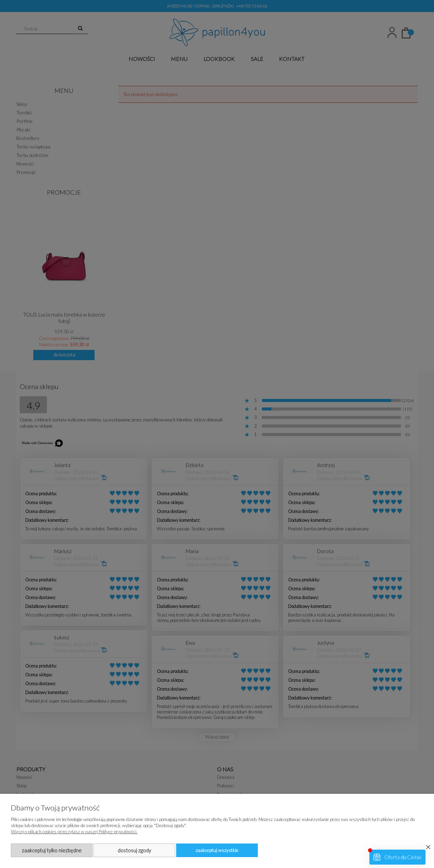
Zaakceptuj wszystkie (217, 850)
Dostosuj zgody (134, 850)
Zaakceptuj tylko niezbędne (52, 850)
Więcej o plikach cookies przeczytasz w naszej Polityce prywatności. (74, 832)
